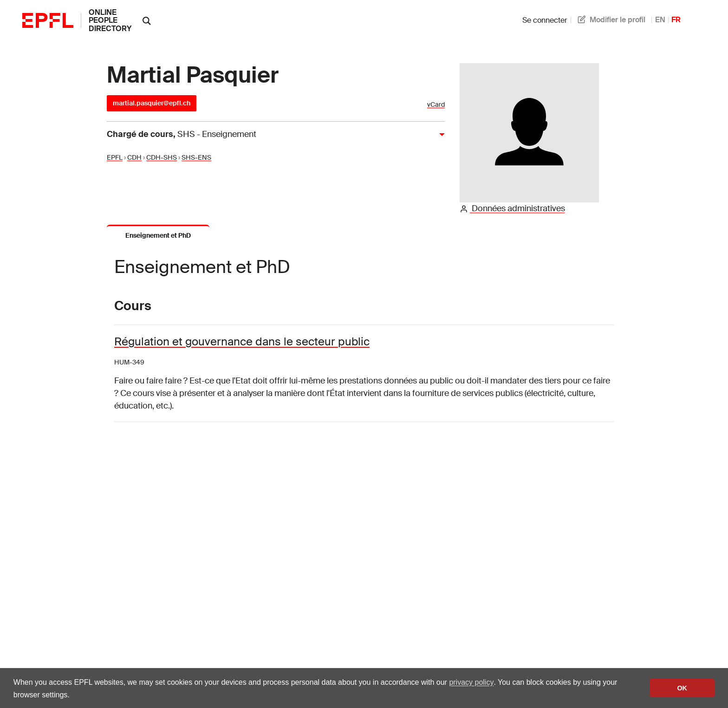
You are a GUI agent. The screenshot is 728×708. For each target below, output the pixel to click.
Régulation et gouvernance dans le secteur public (242, 341)
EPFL (115, 157)
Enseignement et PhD (158, 235)
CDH (134, 157)
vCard (436, 105)
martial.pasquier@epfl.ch (152, 103)
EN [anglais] (660, 20)
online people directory (110, 20)
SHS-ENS (196, 157)
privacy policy (471, 682)
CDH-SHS (162, 157)
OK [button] (682, 688)
